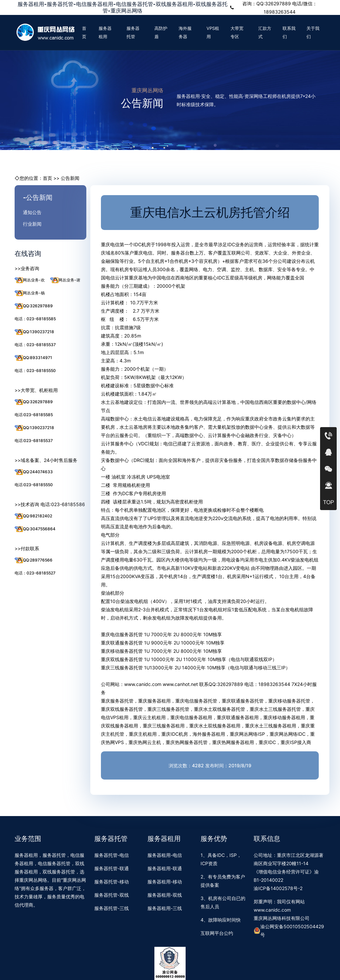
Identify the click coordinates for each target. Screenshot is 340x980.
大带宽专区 (237, 32)
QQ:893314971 (33, 358)
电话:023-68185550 (34, 485)
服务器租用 (105, 32)
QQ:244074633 (34, 472)
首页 (84, 32)
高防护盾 (161, 32)
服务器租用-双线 (165, 895)
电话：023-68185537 (35, 345)
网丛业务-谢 (65, 280)
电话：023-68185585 (35, 319)
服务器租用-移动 (165, 882)
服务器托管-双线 (112, 895)
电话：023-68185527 (35, 573)
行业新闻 (32, 224)
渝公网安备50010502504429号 (289, 931)
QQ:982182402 (33, 516)
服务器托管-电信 (112, 855)
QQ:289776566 (34, 560)
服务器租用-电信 (165, 855)
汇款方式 (265, 32)
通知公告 (32, 212)
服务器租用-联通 (165, 868)
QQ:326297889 (34, 306)
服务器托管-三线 (112, 908)
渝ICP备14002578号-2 (278, 888)
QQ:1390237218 (34, 332)
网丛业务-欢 (30, 280)
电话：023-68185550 (35, 371)
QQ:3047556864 (35, 529)
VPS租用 (213, 32)
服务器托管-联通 (112, 868)
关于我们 (313, 32)
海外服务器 (185, 32)
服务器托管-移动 (112, 882)
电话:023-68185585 (34, 415)
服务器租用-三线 (165, 908)
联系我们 (289, 32)
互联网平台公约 (217, 933)
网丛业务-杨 (30, 293)
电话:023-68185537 (34, 441)
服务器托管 (133, 32)
